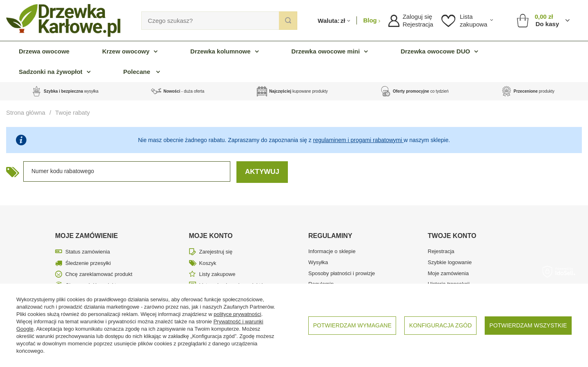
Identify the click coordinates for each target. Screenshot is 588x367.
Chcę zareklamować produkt (99, 274)
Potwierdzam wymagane (352, 325)
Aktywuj (262, 172)
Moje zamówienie (87, 236)
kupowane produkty (298, 91)
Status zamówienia (88, 252)
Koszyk (208, 263)
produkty (534, 91)
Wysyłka (318, 262)
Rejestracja (418, 24)
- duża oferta (184, 91)
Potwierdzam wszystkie (528, 325)
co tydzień (421, 91)
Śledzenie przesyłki (88, 263)
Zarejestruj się (216, 252)
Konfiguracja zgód (440, 325)
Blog (371, 20)
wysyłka (71, 91)
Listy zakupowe (217, 274)
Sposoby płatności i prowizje (342, 273)
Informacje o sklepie (332, 251)
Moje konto (211, 236)
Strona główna (26, 112)
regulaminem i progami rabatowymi (359, 140)
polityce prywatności (237, 314)
